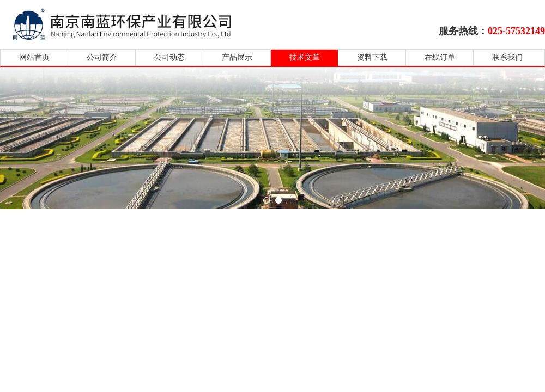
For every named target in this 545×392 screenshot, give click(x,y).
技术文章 (305, 57)
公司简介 (102, 57)
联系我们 (507, 57)
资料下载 (372, 57)
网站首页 (34, 57)
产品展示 (237, 57)
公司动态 (169, 57)
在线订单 (440, 57)
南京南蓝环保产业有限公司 (132, 23)
